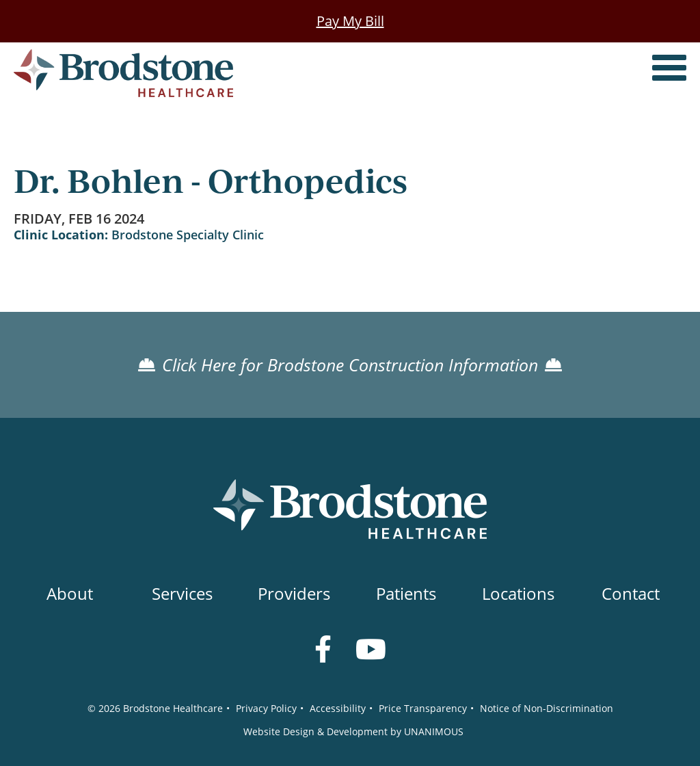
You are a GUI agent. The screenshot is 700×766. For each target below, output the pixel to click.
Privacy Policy (266, 708)
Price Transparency (423, 708)
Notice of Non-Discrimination (547, 708)
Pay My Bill (350, 21)
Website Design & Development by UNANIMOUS (353, 731)
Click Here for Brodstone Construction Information (350, 365)
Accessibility (338, 708)
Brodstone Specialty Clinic (188, 235)
